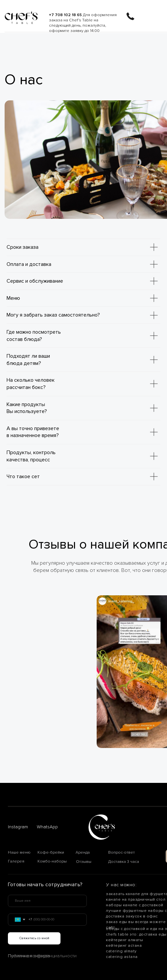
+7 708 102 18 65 (65, 15)
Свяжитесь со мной (34, 938)
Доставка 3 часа (124, 862)
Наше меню (19, 852)
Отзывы (84, 862)
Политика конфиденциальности (42, 956)
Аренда (83, 852)
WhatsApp (47, 827)
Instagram (18, 827)
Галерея (16, 861)
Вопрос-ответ (121, 852)
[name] (47, 901)
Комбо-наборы (52, 861)
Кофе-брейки (51, 852)
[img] (21, 18)
